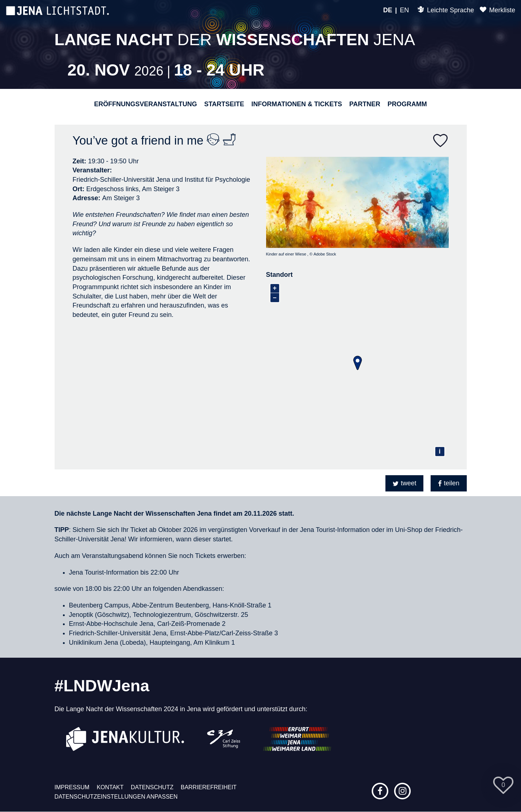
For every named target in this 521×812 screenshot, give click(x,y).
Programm (407, 104)
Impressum (72, 787)
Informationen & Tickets (297, 104)
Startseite (224, 104)
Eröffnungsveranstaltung (145, 104)
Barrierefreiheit (209, 787)
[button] (404, 483)
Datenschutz (152, 787)
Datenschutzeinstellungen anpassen (116, 797)
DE (388, 10)
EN (404, 10)
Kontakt (110, 787)
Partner (365, 104)
